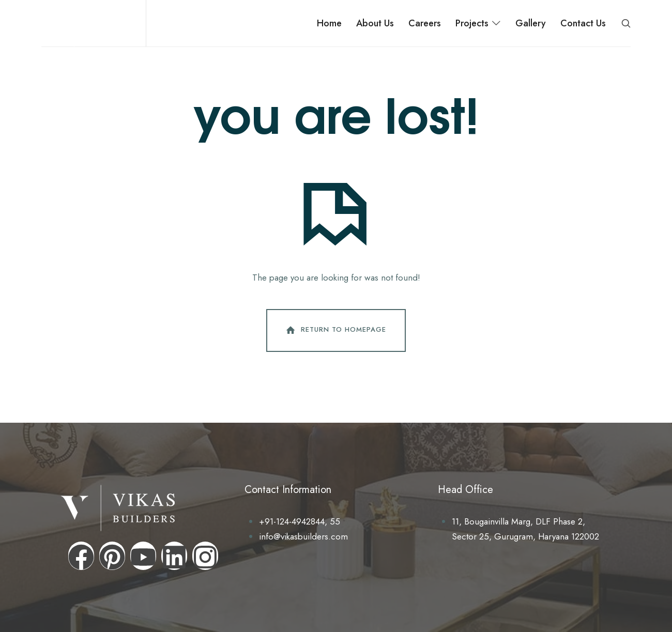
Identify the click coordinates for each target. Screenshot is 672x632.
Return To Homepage (335, 330)
